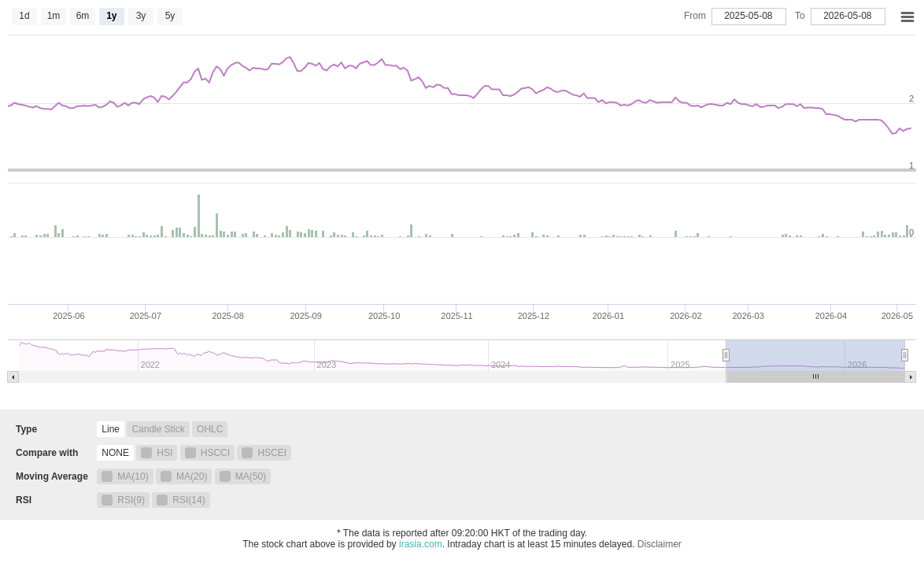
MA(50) (243, 476)
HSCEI (264, 453)
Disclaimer (660, 544)
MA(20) (184, 476)
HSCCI (207, 453)
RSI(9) (123, 500)
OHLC (210, 429)
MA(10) (125, 476)
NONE (115, 453)
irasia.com (421, 544)
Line (111, 429)
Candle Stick (158, 429)
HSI (157, 453)
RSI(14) (181, 500)
